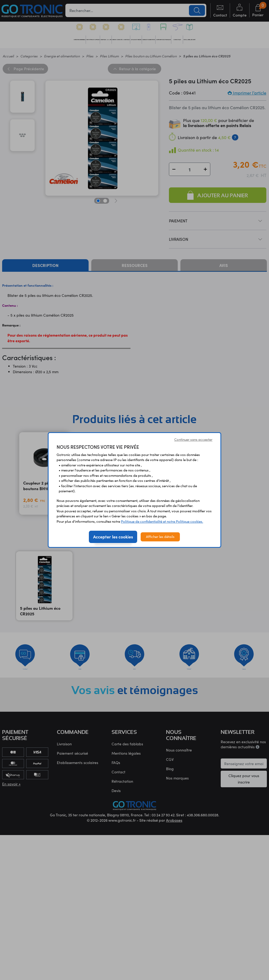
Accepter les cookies (113, 537)
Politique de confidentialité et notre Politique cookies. (162, 521)
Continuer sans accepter (193, 439)
